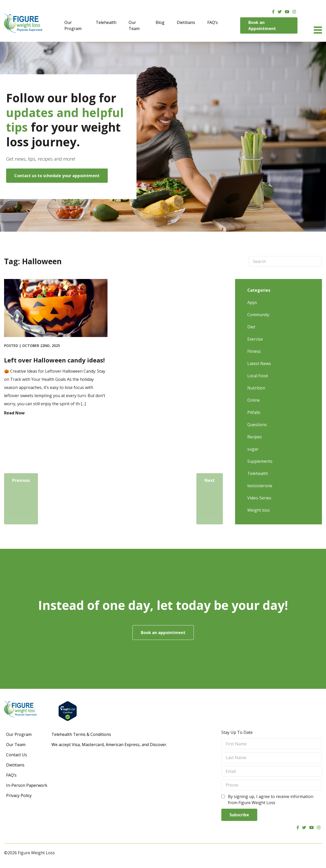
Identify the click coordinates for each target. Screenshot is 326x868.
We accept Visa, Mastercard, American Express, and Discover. (109, 745)
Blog (160, 22)
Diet (251, 327)
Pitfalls (254, 412)
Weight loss (259, 510)
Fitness (254, 351)
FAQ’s (213, 22)
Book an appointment (163, 633)
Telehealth (106, 22)
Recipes (255, 437)
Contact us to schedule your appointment (57, 176)
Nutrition (256, 388)
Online (254, 400)
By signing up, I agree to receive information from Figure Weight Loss (271, 800)
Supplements (260, 461)
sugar (253, 449)
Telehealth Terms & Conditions (81, 734)
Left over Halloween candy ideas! (54, 360)
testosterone (260, 486)
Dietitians (186, 22)
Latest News (259, 363)
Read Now (14, 413)
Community (258, 315)
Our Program (73, 25)
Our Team (134, 25)
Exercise (255, 339)
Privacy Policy (19, 795)
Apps (252, 302)
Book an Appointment (262, 25)
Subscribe (239, 815)
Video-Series (259, 498)
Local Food (257, 376)
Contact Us (17, 755)
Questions (257, 425)
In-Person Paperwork (27, 785)
